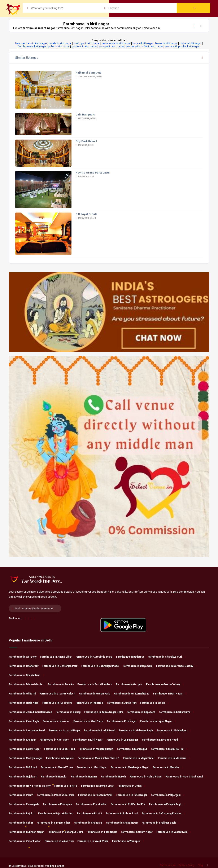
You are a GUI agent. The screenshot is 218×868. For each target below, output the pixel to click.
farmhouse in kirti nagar (32, 46)
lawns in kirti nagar (166, 43)
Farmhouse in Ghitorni (24, 694)
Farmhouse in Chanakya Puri (167, 657)
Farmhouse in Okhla (131, 786)
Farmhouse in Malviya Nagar (27, 758)
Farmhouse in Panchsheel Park (58, 795)
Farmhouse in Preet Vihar (93, 804)
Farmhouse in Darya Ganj (139, 666)
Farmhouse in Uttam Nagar (139, 832)
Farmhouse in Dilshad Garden (28, 684)
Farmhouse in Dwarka (63, 684)
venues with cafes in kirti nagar (144, 46)
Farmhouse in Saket (23, 823)
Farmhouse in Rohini (91, 814)
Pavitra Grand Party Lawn (93, 173)
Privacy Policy (187, 865)
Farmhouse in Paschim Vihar (97, 795)
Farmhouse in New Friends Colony (32, 786)
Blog (200, 865)
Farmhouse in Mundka (168, 767)
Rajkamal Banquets (88, 73)
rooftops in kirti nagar (87, 43)
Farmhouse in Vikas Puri (61, 841)
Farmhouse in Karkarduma (176, 712)
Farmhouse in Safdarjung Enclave (163, 814)
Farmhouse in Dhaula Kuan (26, 675)
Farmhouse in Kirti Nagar (124, 721)
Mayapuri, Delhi (86, 218)
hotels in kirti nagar (60, 43)
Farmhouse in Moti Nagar (93, 767)
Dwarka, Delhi (85, 177)
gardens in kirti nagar (84, 46)
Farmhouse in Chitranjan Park (62, 666)
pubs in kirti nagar (59, 46)
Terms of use (168, 865)
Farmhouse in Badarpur (132, 657)
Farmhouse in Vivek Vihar (95, 841)
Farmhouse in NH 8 (68, 786)
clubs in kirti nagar (190, 43)
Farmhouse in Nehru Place (147, 777)
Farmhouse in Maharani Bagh (138, 731)
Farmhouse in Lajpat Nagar (158, 721)
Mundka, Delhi (85, 145)
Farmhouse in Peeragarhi (26, 804)
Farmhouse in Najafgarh (25, 777)
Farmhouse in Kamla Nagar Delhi (105, 712)
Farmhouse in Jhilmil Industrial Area (32, 712)
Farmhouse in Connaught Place (102, 666)
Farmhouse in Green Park (96, 694)
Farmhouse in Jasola (155, 703)
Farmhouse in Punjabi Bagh (167, 804)
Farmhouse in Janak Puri (124, 703)
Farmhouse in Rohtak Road (124, 814)
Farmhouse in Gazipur (131, 684)
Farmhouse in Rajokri (23, 814)
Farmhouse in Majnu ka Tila (169, 749)
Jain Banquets (85, 115)
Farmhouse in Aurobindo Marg (96, 657)
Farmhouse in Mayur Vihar (141, 758)
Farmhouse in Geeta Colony (165, 684)
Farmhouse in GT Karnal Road (133, 694)
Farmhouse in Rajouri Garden (58, 814)
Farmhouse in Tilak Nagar (104, 832)
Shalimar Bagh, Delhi (89, 77)
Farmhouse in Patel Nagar (134, 795)
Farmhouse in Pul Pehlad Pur (130, 804)
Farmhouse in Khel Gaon (90, 721)
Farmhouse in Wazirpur (128, 841)
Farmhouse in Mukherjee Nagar (132, 767)
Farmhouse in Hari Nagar (170, 694)
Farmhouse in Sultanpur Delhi (67, 832)
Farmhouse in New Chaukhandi (186, 777)
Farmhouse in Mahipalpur (174, 731)
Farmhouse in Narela (115, 777)
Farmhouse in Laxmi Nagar (66, 731)
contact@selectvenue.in (37, 608)
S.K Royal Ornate (87, 214)
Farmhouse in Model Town (59, 767)
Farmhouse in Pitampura (59, 804)
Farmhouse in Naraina (86, 777)
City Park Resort (86, 141)
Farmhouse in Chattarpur (26, 666)
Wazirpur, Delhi (86, 119)
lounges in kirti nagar (111, 46)
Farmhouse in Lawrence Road (29, 731)
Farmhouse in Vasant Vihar (27, 841)
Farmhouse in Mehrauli (174, 758)
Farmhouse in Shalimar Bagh (161, 823)
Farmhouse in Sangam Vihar (55, 823)
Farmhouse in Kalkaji (70, 712)
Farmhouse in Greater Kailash (59, 694)
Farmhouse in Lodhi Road (101, 731)
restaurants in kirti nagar (116, 43)
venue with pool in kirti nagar (182, 46)
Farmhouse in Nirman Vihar (99, 786)
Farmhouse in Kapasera (143, 712)
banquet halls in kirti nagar (31, 43)
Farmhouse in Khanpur (58, 721)
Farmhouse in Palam (23, 795)
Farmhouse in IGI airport (59, 703)
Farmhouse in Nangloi (56, 777)
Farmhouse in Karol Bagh (26, 721)
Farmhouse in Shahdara (90, 823)
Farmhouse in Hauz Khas (26, 703)
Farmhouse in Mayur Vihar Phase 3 (100, 758)
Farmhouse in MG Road (25, 767)
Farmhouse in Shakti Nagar (124, 823)
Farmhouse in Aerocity (25, 657)
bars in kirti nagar (143, 43)
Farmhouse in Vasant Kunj (174, 832)
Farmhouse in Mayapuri (62, 758)
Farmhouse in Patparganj (168, 795)
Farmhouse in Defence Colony (176, 666)
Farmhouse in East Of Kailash (97, 684)
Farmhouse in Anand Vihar (58, 657)
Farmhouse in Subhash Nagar (28, 832)
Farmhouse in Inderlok (91, 703)
